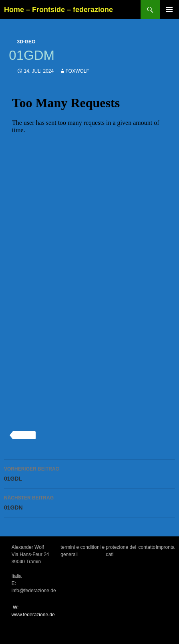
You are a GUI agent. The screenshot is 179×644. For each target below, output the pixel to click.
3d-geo (26, 42)
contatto (147, 547)
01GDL (89, 473)
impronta (165, 547)
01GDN (89, 502)
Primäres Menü (169, 10)
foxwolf (77, 71)
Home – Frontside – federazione (58, 10)
